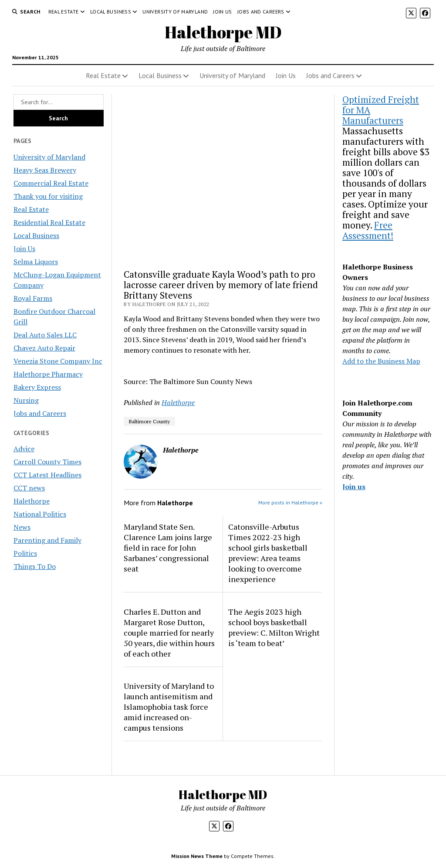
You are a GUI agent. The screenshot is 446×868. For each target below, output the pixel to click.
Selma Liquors (36, 262)
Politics (25, 553)
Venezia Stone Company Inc (58, 361)
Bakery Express (37, 387)
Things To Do (35, 566)
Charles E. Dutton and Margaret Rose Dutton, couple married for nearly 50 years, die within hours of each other (169, 633)
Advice (24, 449)
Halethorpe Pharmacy (48, 374)
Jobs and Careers (261, 12)
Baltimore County (149, 421)
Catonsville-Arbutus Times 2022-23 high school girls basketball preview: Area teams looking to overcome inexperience (268, 553)
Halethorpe (32, 501)
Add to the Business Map (381, 361)
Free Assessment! (368, 230)
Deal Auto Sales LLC (45, 335)
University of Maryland (175, 12)
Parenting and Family (47, 540)
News (22, 527)
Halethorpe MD (223, 32)
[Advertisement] (223, 178)
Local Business (111, 12)
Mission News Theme (197, 856)
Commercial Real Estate (51, 183)
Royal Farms (33, 298)
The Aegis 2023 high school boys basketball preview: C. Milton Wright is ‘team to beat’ (274, 627)
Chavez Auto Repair (44, 348)
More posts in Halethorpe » (290, 502)
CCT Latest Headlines (47, 475)
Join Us (223, 12)
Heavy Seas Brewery (45, 170)
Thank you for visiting (48, 196)
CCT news (29, 488)
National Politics (40, 514)
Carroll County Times (47, 462)
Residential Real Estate (49, 222)
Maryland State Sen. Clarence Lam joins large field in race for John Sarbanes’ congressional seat (168, 548)
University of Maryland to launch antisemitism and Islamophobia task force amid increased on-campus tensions (169, 707)
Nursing (26, 400)
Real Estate (64, 12)
